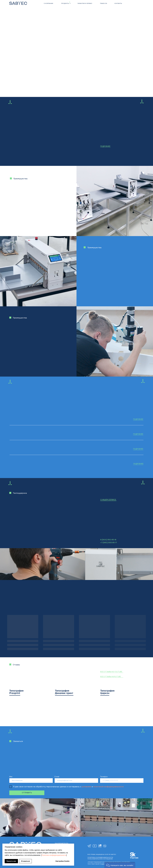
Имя (11, 777)
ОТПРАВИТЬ (27, 793)
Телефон (104, 777)
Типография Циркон (107, 692)
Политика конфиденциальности (54, 855)
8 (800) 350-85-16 (108, 540)
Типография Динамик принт (64, 692)
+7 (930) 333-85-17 (109, 543)
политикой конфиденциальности (108, 787)
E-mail (57, 777)
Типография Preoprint (16, 692)
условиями (86, 787)
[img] (89, 846)
